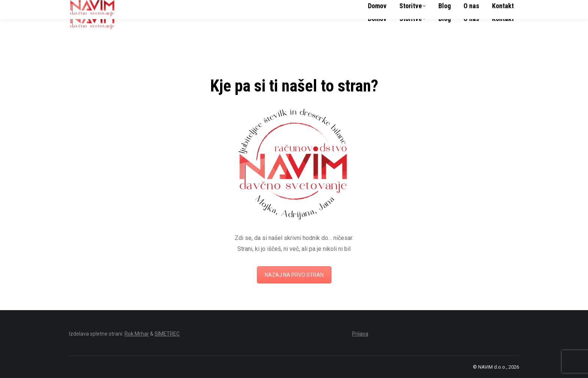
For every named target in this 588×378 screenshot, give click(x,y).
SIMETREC (167, 334)
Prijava (360, 334)
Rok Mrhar (137, 334)
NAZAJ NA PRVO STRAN (294, 275)
